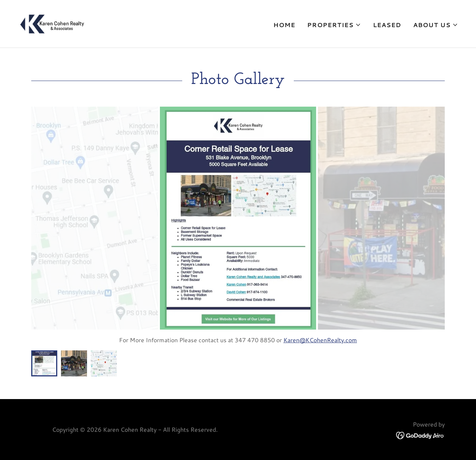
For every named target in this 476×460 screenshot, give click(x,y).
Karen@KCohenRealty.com (320, 340)
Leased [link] (387, 25)
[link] (52, 23)
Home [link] (284, 25)
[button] (334, 25)
